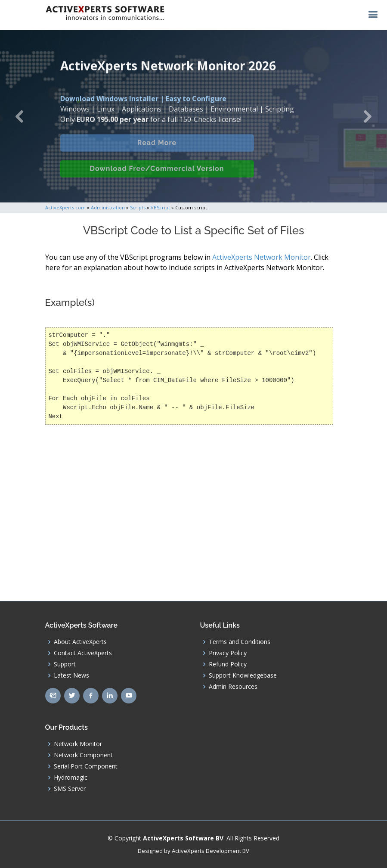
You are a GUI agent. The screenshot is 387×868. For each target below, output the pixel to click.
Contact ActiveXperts (83, 653)
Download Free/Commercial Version (157, 174)
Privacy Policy (228, 653)
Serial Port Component (86, 766)
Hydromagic (71, 778)
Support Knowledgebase (243, 675)
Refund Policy (228, 664)
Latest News (71, 675)
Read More (157, 148)
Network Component (83, 755)
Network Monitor (78, 744)
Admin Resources (233, 687)
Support (65, 664)
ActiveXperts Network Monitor (262, 257)
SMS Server (70, 789)
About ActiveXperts (80, 642)
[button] (19, 116)
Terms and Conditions (240, 642)
